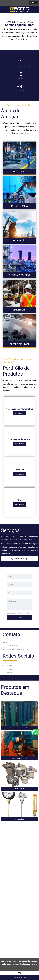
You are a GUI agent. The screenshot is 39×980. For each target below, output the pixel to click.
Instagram (8, 669)
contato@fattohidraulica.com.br (15, 649)
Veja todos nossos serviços (20, 559)
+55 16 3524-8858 (11, 646)
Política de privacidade (19, 978)
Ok (19, 973)
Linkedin (7, 673)
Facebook (8, 666)
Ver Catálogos (19, 413)
